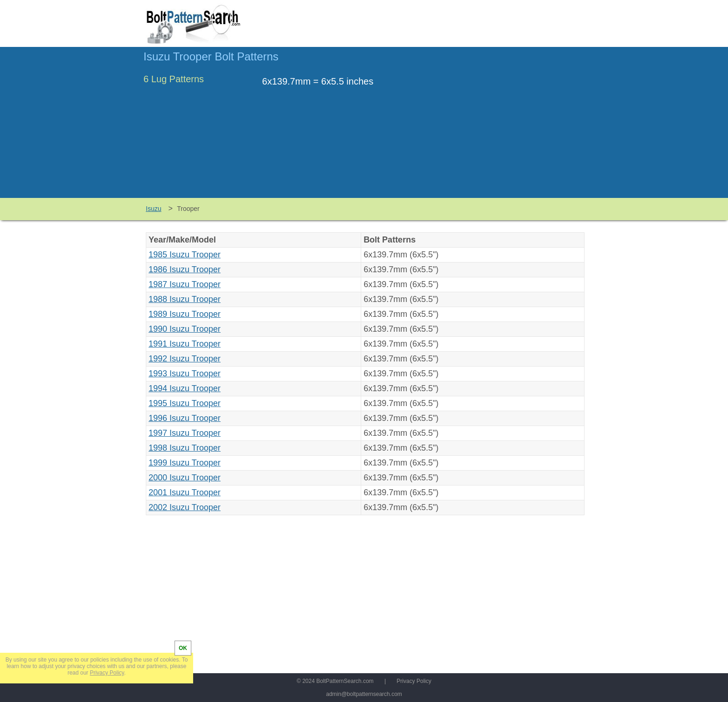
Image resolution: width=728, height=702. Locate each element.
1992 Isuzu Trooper (185, 359)
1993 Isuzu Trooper (185, 374)
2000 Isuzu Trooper (185, 478)
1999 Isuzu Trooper (185, 463)
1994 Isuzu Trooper (185, 388)
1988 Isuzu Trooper (185, 299)
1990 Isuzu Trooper (185, 329)
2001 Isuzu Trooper (185, 492)
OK (183, 648)
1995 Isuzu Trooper (185, 403)
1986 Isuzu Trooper (185, 269)
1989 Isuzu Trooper (185, 314)
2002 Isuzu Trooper (185, 507)
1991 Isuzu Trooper (185, 344)
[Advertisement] (507, 127)
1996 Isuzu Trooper (185, 418)
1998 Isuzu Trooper (185, 448)
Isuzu (153, 209)
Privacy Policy (414, 681)
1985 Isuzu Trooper (185, 255)
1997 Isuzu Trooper (185, 433)
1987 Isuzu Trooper (185, 284)
